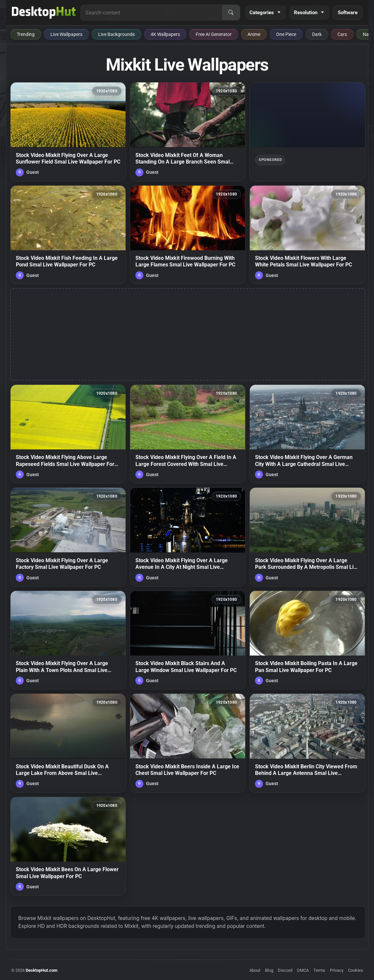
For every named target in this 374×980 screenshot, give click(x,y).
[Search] (231, 13)
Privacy (337, 970)
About (255, 970)
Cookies (356, 970)
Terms (319, 970)
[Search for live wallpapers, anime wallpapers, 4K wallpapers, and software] (151, 13)
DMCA (303, 970)
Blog (269, 970)
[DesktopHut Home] (44, 13)
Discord (285, 970)
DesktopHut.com (42, 970)
